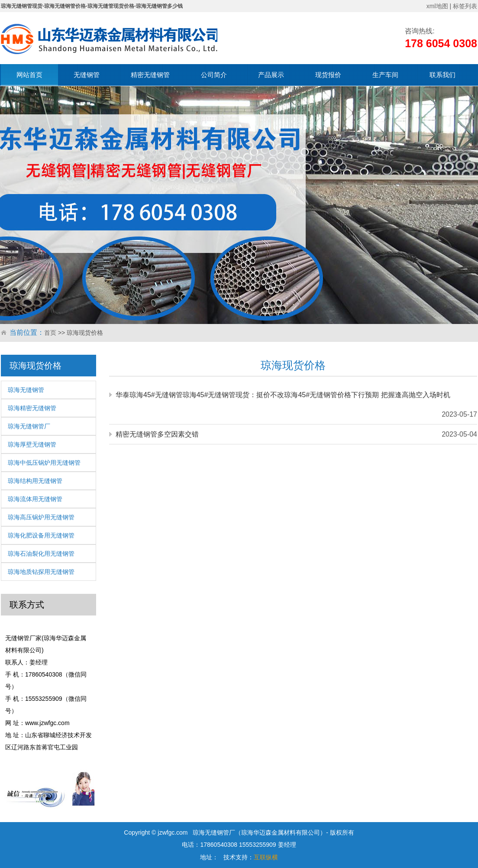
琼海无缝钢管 (26, 390)
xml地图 (437, 6)
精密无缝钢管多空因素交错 (157, 434)
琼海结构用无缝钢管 (35, 481)
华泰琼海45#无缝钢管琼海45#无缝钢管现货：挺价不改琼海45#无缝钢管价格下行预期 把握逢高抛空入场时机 (283, 395)
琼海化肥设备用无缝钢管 (41, 535)
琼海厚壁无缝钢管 (32, 444)
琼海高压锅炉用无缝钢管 (41, 517)
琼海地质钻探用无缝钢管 (41, 572)
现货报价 (328, 75)
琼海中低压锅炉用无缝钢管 (44, 463)
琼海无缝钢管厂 (29, 426)
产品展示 (271, 75)
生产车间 (385, 75)
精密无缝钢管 (150, 75)
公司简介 (214, 75)
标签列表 (465, 6)
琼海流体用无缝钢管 (35, 499)
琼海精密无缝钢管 (32, 408)
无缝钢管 (87, 75)
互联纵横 (266, 857)
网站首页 (29, 75)
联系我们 (442, 75)
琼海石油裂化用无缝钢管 (41, 554)
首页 (50, 333)
